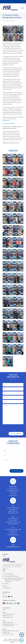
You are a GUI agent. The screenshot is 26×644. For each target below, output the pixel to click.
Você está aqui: (6, 21)
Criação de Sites (7, 641)
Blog (14, 21)
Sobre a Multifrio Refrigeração (12, 576)
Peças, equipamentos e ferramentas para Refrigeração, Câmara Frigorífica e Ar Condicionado (14, 580)
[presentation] (13, 429)
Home (10, 21)
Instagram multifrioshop (9, 123)
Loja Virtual (7, 588)
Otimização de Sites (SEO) (17, 641)
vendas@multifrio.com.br (13, 547)
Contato (7, 584)
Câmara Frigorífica (9, 574)
